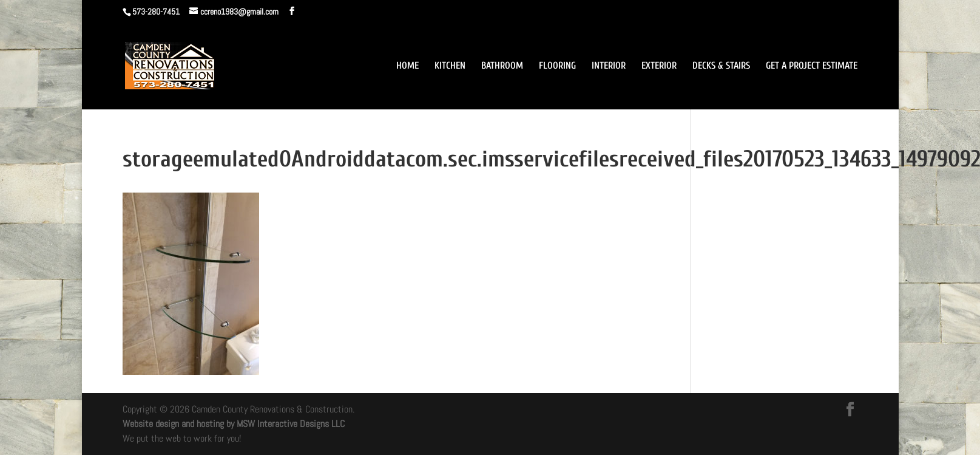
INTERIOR (609, 66)
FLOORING (557, 66)
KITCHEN (450, 66)
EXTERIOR (659, 66)
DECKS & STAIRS (721, 66)
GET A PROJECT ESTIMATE (812, 66)
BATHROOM (502, 66)
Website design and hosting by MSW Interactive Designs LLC (234, 424)
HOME (407, 66)
